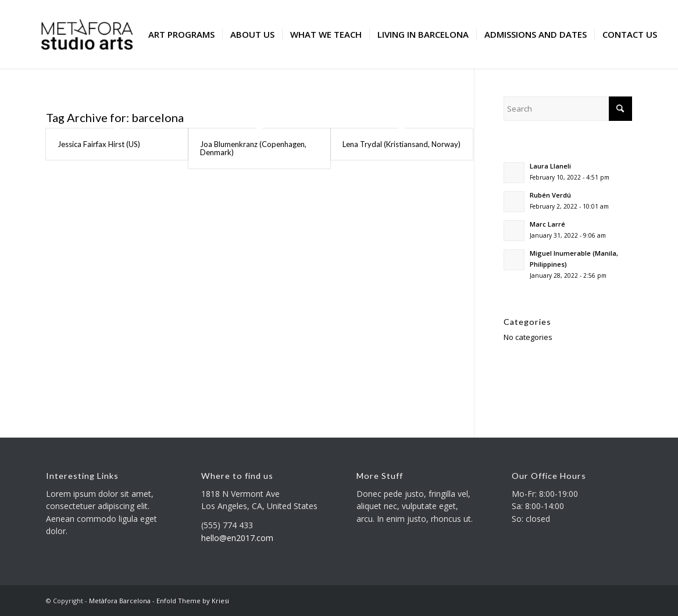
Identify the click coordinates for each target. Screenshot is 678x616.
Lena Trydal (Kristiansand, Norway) (402, 144)
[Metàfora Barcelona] (87, 34)
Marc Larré (547, 224)
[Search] (568, 109)
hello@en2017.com (237, 538)
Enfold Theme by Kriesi (193, 601)
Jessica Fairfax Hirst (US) (99, 144)
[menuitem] (181, 34)
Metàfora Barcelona (120, 601)
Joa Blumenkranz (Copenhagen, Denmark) (253, 148)
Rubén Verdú (550, 195)
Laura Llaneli (550, 166)
